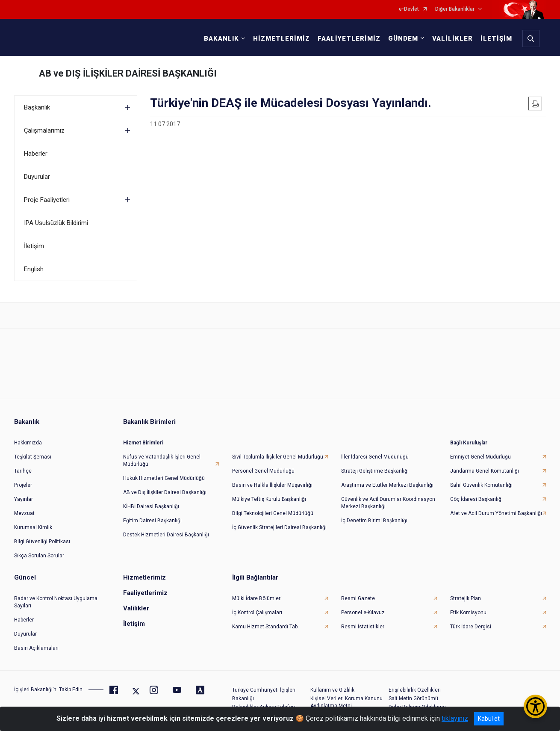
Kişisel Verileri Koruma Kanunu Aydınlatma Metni (346, 697)
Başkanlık (37, 107)
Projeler (23, 480)
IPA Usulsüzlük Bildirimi (56, 223)
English (34, 269)
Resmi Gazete (358, 593)
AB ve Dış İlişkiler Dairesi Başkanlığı (165, 487)
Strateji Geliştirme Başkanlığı (375, 466)
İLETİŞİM (495, 38)
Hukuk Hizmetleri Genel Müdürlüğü (164, 473)
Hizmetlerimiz (144, 572)
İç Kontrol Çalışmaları (257, 607)
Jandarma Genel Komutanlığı (485, 466)
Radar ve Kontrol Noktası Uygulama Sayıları (56, 597)
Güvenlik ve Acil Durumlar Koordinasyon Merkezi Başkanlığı (388, 498)
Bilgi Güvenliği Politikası (42, 536)
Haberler (36, 154)
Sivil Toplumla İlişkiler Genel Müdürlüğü (278, 452)
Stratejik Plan (466, 593)
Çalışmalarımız (44, 130)
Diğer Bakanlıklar (455, 9)
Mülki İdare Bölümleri (257, 593)
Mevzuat (24, 508)
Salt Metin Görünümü (413, 693)
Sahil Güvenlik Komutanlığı (481, 480)
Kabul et (489, 719)
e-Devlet (409, 9)
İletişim (34, 246)
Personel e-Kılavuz (363, 607)
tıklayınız (455, 718)
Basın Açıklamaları (36, 643)
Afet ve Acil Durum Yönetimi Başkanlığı (496, 508)
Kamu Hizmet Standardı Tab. (265, 621)
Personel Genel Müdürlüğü (263, 466)
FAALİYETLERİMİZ (347, 38)
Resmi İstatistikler (363, 621)
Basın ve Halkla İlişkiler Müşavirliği (272, 480)
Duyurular (37, 177)
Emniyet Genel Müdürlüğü (480, 452)
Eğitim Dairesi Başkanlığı (152, 515)
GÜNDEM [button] (401, 38)
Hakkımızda (28, 438)
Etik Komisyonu (468, 607)
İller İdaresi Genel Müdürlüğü (375, 452)
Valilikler (136, 603)
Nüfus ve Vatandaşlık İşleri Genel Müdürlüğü (162, 455)
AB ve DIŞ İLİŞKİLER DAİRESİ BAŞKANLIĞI (128, 73)
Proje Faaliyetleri (47, 200)
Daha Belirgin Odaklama (417, 702)
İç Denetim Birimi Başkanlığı (374, 515)
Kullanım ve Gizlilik (332, 685)
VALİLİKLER (451, 38)
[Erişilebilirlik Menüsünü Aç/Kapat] (535, 706)
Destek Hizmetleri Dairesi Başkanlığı (166, 530)
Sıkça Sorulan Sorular (39, 550)
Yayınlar (24, 494)
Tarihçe (23, 466)
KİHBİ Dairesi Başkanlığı (151, 501)
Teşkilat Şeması (33, 452)
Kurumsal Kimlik (33, 522)
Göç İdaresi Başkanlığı (476, 494)
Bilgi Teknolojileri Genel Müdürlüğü (273, 508)
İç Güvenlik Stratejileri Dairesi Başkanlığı (279, 522)
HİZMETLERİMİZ (280, 38)
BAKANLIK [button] (220, 38)
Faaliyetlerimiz (145, 588)
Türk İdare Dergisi (471, 621)
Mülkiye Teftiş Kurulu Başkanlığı (269, 494)
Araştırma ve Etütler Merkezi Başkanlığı (387, 480)
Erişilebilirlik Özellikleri (415, 685)
